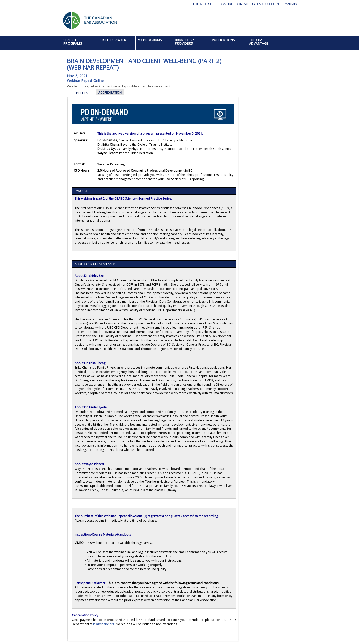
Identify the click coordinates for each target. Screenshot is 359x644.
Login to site (204, 4)
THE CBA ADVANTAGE (259, 42)
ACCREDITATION (110, 92)
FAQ (260, 4)
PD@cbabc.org (104, 624)
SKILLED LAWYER (113, 40)
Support (272, 4)
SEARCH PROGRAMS (73, 42)
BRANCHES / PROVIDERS (184, 42)
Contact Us (245, 4)
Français (289, 4)
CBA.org (226, 4)
